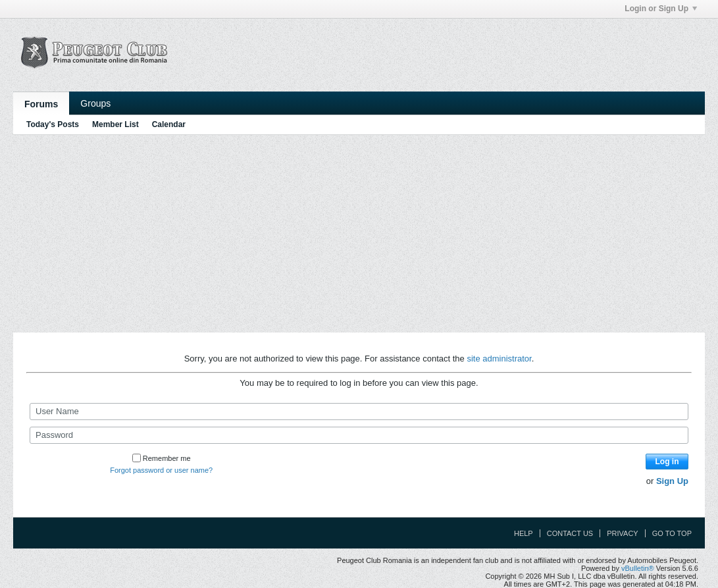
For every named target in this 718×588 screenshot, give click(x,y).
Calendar (169, 124)
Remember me (162, 458)
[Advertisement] (359, 234)
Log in (667, 462)
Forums (41, 104)
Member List (115, 124)
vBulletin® (638, 568)
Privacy (622, 533)
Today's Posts (53, 124)
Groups (95, 103)
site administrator (499, 359)
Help (524, 533)
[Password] (359, 435)
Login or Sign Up (661, 9)
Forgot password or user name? (161, 470)
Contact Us (570, 533)
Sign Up (672, 481)
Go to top (672, 533)
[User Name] (359, 412)
